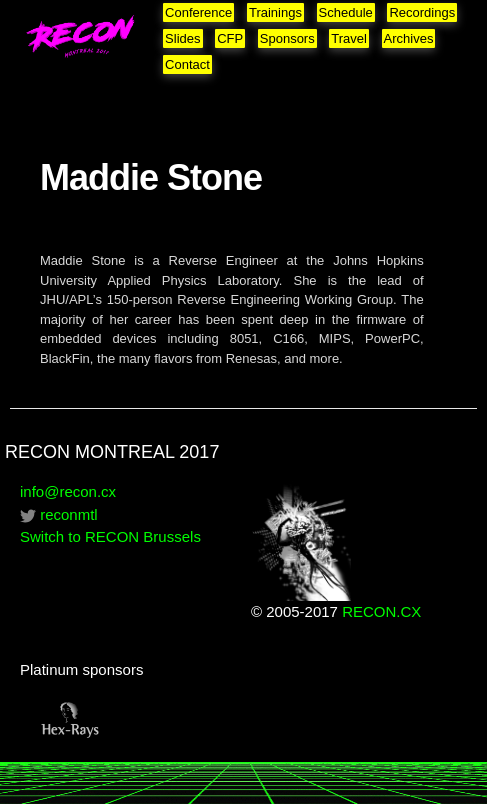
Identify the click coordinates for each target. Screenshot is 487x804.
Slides (182, 38)
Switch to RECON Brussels (110, 536)
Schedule (346, 12)
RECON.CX (381, 611)
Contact (187, 64)
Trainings (275, 12)
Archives (409, 38)
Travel (349, 38)
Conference (198, 12)
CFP (230, 38)
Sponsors (287, 38)
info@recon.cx (68, 491)
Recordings (422, 12)
